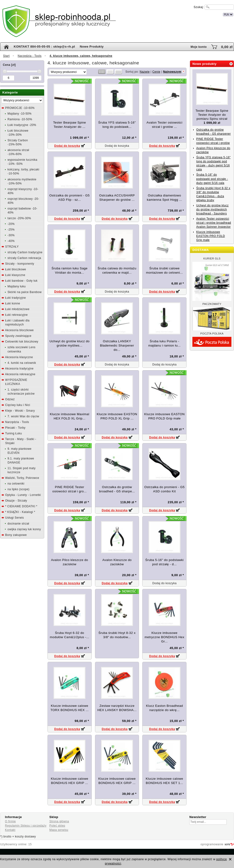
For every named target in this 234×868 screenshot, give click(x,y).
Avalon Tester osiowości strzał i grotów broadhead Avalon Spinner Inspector (214, 223)
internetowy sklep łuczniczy (138, 14)
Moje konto (199, 47)
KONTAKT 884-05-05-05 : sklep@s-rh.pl (44, 47)
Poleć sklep (57, 826)
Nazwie (145, 72)
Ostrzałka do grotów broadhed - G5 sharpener (213, 132)
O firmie (10, 821)
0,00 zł (227, 47)
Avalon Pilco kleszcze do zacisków (213, 150)
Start (6, 56)
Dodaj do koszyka (67, 146)
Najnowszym (172, 72)
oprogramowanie (212, 844)
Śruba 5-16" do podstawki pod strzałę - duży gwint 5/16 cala (212, 179)
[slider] (5, 71)
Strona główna (59, 821)
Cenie (156, 72)
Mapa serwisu (59, 830)
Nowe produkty (204, 64)
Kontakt (10, 830)
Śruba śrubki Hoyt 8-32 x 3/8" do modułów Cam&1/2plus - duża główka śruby (213, 194)
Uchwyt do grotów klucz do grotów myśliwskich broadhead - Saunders (212, 209)
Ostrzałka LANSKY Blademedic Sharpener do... (117, 345)
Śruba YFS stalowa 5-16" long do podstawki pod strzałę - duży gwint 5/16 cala (213, 163)
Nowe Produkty (92, 47)
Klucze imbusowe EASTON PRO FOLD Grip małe (210, 236)
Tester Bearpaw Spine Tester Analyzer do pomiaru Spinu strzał (212, 115)
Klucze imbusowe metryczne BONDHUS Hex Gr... (165, 637)
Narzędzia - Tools (30, 56)
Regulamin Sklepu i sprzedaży (26, 826)
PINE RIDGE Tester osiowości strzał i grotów (213, 141)
